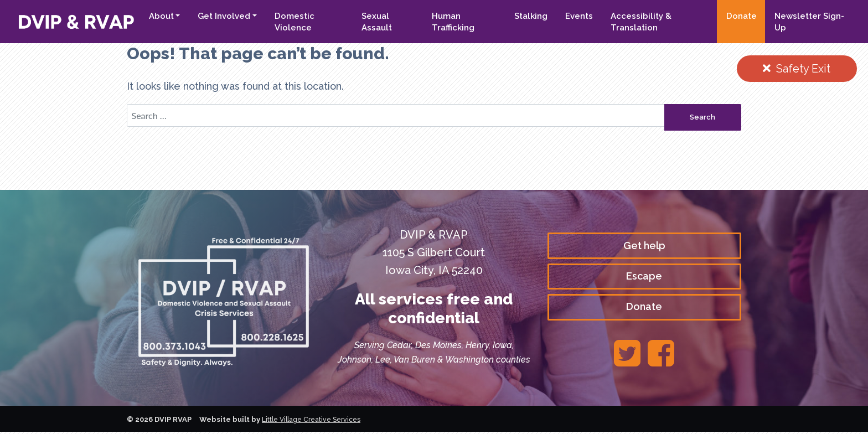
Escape (644, 278)
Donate (739, 16)
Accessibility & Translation (637, 22)
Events (575, 16)
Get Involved (215, 16)
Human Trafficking (448, 22)
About (152, 16)
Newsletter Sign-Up (807, 22)
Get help (644, 247)
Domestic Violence (286, 22)
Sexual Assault (370, 22)
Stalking (527, 16)
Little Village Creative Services (316, 422)
